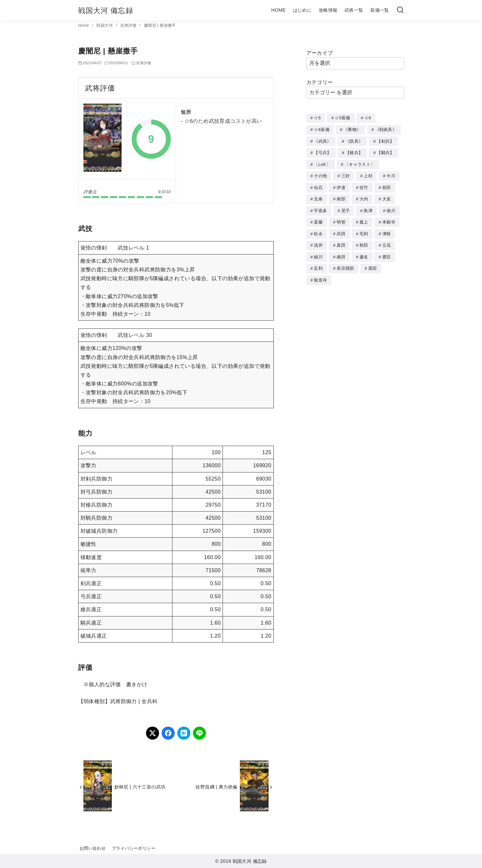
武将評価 (129, 25)
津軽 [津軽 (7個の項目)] (387, 231)
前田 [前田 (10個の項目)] (387, 186)
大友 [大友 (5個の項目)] (387, 197)
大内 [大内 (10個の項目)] (364, 197)
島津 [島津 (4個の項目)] (368, 208)
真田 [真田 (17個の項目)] (341, 242)
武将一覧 (354, 10)
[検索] (400, 10)
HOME (278, 10)
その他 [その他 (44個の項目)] (320, 174)
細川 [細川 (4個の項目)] (318, 253)
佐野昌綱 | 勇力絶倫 (216, 787)
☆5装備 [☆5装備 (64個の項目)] (342, 118)
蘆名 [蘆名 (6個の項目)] (364, 253)
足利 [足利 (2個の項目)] (318, 264)
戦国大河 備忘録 (106, 11)
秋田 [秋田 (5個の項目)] (364, 242)
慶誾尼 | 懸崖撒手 (160, 25)
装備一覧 (380, 10)
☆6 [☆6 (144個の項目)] (368, 118)
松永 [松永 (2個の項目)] (318, 231)
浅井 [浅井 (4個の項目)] (318, 242)
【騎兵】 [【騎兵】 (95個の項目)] (385, 152)
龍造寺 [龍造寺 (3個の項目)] (320, 275)
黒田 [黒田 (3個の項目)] (373, 264)
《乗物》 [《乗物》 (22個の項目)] (352, 129)
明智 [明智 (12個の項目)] (341, 219)
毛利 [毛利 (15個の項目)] (364, 231)
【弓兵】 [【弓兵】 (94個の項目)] (322, 152)
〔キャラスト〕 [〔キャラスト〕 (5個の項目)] (360, 163)
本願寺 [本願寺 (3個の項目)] (389, 219)
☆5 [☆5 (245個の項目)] (317, 118)
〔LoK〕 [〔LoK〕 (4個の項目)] (322, 163)
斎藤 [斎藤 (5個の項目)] (318, 219)
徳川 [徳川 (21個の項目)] (391, 208)
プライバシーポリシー (134, 848)
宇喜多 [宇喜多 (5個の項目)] (320, 208)
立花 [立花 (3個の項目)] (387, 242)
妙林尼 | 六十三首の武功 (140, 787)
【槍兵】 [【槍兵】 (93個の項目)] (354, 152)
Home (84, 25)
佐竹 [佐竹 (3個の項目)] (364, 186)
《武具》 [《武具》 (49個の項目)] (322, 141)
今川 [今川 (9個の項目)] (391, 174)
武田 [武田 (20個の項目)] (341, 231)
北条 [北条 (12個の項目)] (318, 197)
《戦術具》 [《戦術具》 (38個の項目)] (386, 129)
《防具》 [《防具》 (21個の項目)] (354, 141)
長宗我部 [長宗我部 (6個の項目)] (345, 264)
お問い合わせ (93, 848)
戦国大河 (105, 25)
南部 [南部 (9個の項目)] (341, 197)
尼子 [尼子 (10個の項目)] (346, 208)
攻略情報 (328, 10)
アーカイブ (320, 53)
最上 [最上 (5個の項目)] (364, 219)
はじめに (302, 10)
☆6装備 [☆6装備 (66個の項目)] (321, 129)
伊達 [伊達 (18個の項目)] (341, 186)
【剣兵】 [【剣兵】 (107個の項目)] (385, 141)
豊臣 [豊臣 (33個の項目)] (387, 253)
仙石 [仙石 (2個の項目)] (318, 186)
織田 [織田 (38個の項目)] (341, 253)
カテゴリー (320, 82)
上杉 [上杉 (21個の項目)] (368, 174)
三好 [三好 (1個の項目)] (346, 174)
